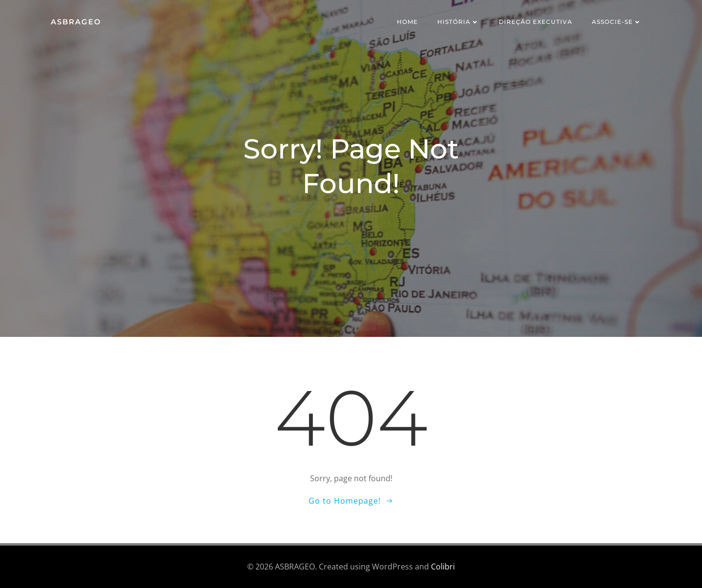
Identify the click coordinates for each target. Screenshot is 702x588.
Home (407, 22)
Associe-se (617, 22)
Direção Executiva (536, 22)
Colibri (443, 567)
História (458, 22)
